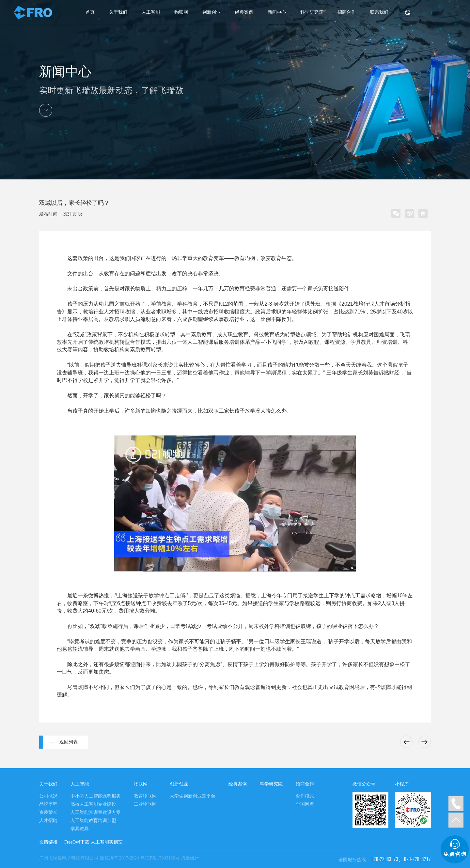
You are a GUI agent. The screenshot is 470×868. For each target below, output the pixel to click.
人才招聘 (48, 821)
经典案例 (244, 12)
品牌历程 (48, 804)
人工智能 (151, 12)
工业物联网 (145, 804)
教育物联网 (145, 796)
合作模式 (305, 796)
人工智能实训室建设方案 (96, 812)
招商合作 (347, 12)
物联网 (181, 12)
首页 (90, 12)
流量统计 (190, 858)
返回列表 (69, 742)
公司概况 (48, 796)
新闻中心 (277, 12)
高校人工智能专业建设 (93, 804)
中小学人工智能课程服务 (96, 796)
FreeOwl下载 (77, 842)
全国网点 (305, 804)
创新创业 (211, 12)
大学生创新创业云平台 (193, 796)
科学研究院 (312, 12)
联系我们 (379, 12)
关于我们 (118, 12)
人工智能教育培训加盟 (93, 821)
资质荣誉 (48, 812)
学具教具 (80, 829)
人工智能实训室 (107, 842)
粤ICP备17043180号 (160, 858)
